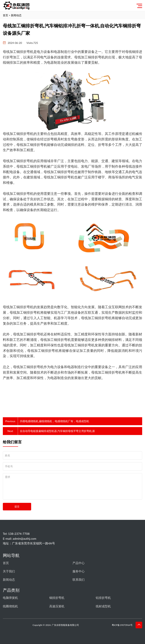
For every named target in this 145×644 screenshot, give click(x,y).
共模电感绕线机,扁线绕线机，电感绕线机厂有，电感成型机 (54, 421)
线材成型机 (103, 606)
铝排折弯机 (103, 598)
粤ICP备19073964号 (123, 625)
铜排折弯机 (57, 598)
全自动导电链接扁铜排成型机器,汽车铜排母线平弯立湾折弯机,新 (57, 431)
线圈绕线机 (10, 606)
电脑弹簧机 (10, 598)
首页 (5, 15)
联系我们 (79, 579)
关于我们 (9, 571)
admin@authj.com (24, 538)
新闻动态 (16, 15)
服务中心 (79, 571)
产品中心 (79, 563)
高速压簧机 (57, 606)
